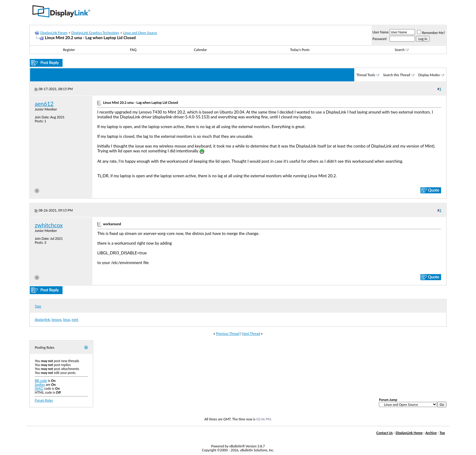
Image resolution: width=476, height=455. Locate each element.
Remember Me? (431, 33)
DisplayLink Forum (54, 33)
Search (402, 50)
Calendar (200, 50)
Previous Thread (228, 333)
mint (75, 319)
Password (379, 39)
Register (69, 50)
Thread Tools (366, 75)
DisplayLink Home (409, 433)
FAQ (133, 50)
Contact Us (385, 433)
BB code (41, 380)
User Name (381, 32)
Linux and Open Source (140, 33)
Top (442, 433)
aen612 (44, 104)
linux (67, 319)
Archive (431, 433)
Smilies (40, 384)
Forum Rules (44, 400)
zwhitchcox (49, 225)
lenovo (56, 319)
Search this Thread (397, 75)
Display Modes (429, 75)
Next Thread (251, 333)
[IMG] (39, 388)
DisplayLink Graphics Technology (95, 33)
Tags (38, 306)
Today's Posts (300, 50)
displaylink (42, 319)
